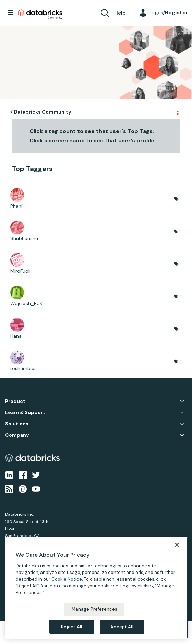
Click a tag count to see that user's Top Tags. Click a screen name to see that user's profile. (93, 136)
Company (17, 435)
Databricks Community (40, 14)
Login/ (168, 12)
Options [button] (177, 112)
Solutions (17, 424)
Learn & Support (25, 413)
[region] (97, 592)
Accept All (122, 631)
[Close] (177, 549)
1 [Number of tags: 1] (181, 199)
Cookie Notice (67, 584)
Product (15, 401)
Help (120, 13)
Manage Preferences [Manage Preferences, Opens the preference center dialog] (94, 614)
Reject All (71, 631)
